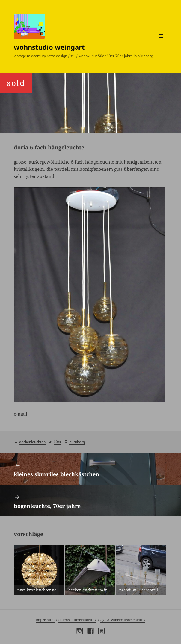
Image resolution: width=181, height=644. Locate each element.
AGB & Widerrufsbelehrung (123, 620)
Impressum (45, 620)
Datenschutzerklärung (77, 620)
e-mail (21, 414)
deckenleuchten (32, 442)
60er (58, 442)
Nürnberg (77, 442)
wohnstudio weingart (49, 47)
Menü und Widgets (161, 42)
